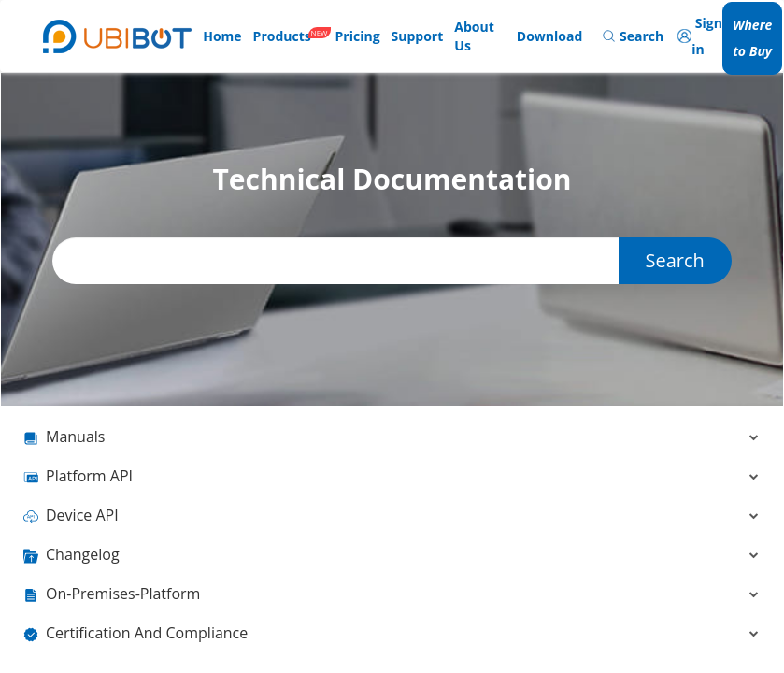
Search (674, 260)
